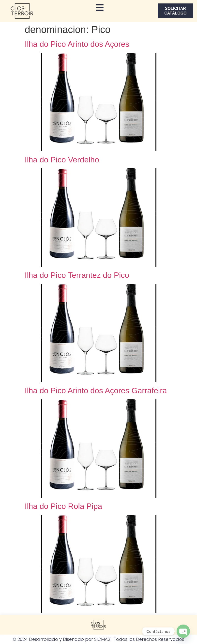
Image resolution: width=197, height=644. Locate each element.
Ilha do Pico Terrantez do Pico (77, 275)
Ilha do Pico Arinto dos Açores (77, 44)
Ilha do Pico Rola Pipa (64, 506)
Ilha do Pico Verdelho (62, 160)
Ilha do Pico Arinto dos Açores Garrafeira (96, 391)
